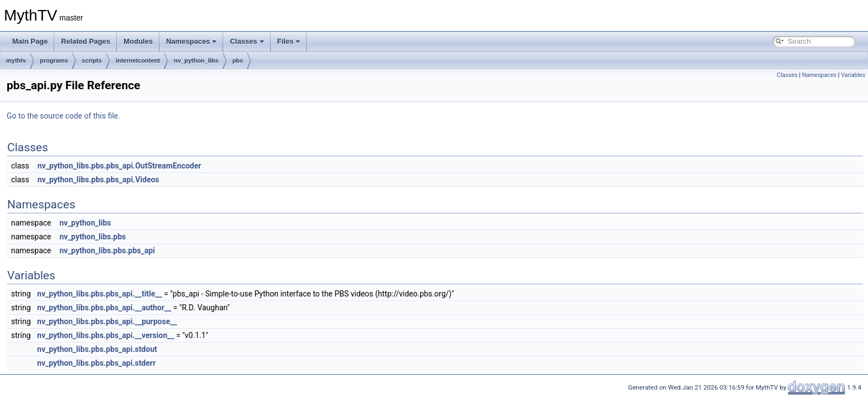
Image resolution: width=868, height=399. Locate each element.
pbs (238, 60)
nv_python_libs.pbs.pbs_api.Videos (99, 180)
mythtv (16, 60)
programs (54, 60)
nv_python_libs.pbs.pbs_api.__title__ (100, 294)
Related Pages (86, 41)
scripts (92, 60)
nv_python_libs (196, 60)
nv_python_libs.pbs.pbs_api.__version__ (106, 335)
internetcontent (138, 60)
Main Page (30, 41)
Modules (138, 41)
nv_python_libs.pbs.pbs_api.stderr (96, 363)
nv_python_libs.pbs (92, 237)
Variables (853, 75)
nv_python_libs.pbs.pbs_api (107, 250)
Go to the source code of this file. (63, 116)
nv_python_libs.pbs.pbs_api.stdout (97, 349)
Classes (247, 41)
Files (289, 41)
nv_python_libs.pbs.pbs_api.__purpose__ (107, 321)
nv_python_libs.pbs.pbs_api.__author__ (104, 308)
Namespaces (192, 41)
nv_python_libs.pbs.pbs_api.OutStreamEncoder (120, 166)
